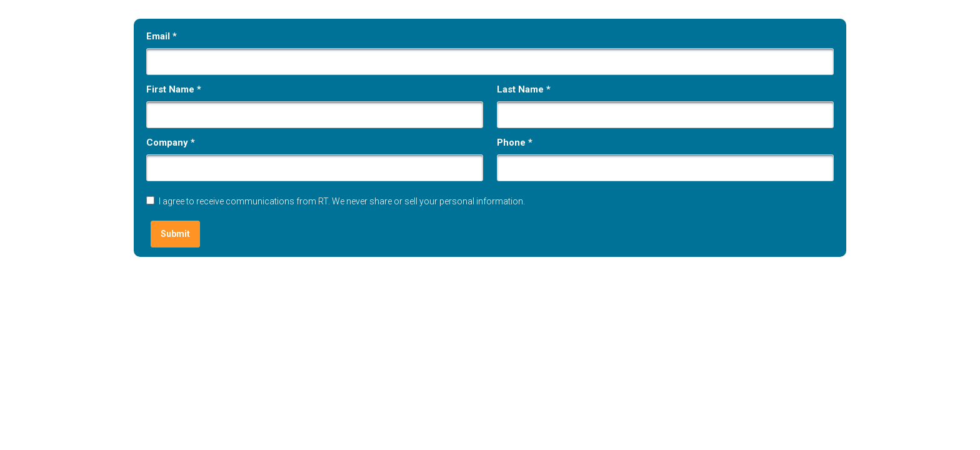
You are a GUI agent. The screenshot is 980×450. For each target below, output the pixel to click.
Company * (171, 142)
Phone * (515, 142)
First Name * (174, 89)
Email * (162, 36)
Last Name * (524, 89)
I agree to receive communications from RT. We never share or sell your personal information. (342, 201)
